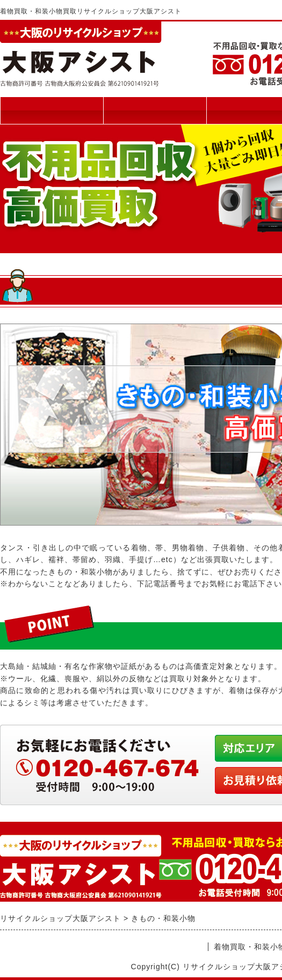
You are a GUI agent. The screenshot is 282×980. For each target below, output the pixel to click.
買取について (155, 110)
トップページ (52, 110)
